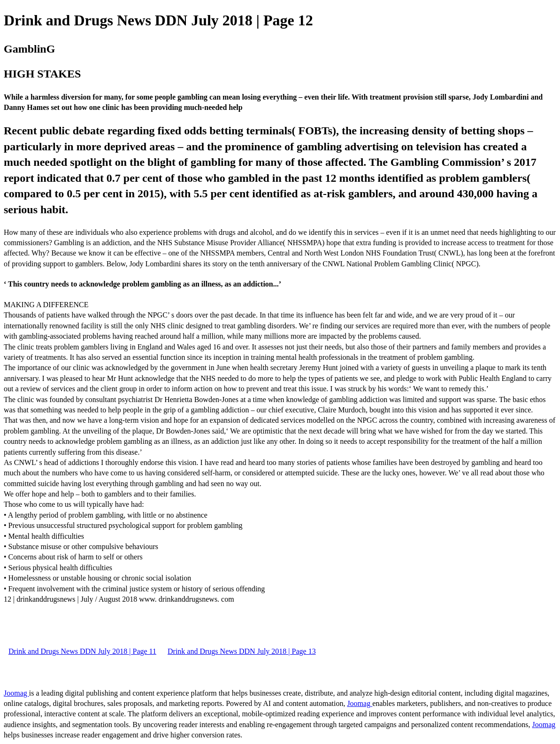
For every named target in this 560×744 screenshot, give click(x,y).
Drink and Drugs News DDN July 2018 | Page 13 (242, 651)
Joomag (16, 693)
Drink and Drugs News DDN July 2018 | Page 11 (82, 651)
